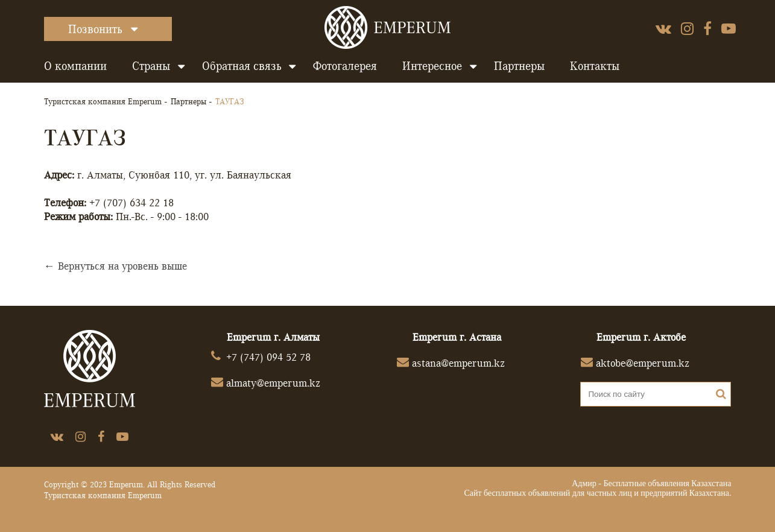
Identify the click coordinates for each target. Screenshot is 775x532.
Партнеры (519, 66)
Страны (151, 66)
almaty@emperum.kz (273, 383)
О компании (75, 66)
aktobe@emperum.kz (643, 363)
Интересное (432, 66)
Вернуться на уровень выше (122, 266)
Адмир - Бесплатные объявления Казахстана (651, 483)
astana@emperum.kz (458, 363)
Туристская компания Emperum (103, 101)
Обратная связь (242, 66)
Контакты (595, 66)
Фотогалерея (345, 66)
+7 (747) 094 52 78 (268, 357)
